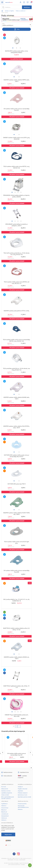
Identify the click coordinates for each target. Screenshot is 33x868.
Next (30, 752)
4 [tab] (21, 192)
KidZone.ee (4, 818)
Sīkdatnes (20, 809)
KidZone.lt (4, 820)
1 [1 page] (14, 726)
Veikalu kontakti (5, 795)
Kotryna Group (5, 808)
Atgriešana (20, 791)
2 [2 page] (16, 726)
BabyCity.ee (4, 812)
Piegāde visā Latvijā (22, 789)
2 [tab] (17, 48)
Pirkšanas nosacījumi (23, 793)
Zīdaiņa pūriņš (5, 789)
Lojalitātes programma (7, 793)
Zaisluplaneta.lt (5, 816)
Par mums (4, 787)
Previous (3, 752)
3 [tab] (20, 48)
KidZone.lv (4, 806)
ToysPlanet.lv (4, 804)
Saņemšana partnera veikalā (24, 797)
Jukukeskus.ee (5, 814)
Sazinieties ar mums (22, 795)
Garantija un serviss (6, 791)
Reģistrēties (8, 834)
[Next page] (19, 726)
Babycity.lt (4, 810)
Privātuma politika (22, 804)
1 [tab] (13, 48)
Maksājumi (20, 787)
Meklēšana (27, 7)
